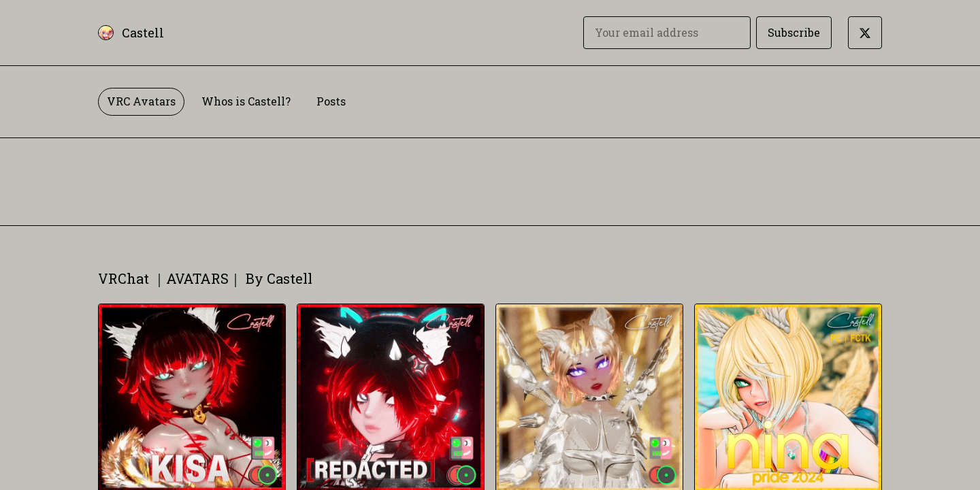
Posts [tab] (331, 101)
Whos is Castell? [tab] (246, 101)
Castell (143, 33)
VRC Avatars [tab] (141, 101)
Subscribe (794, 32)
